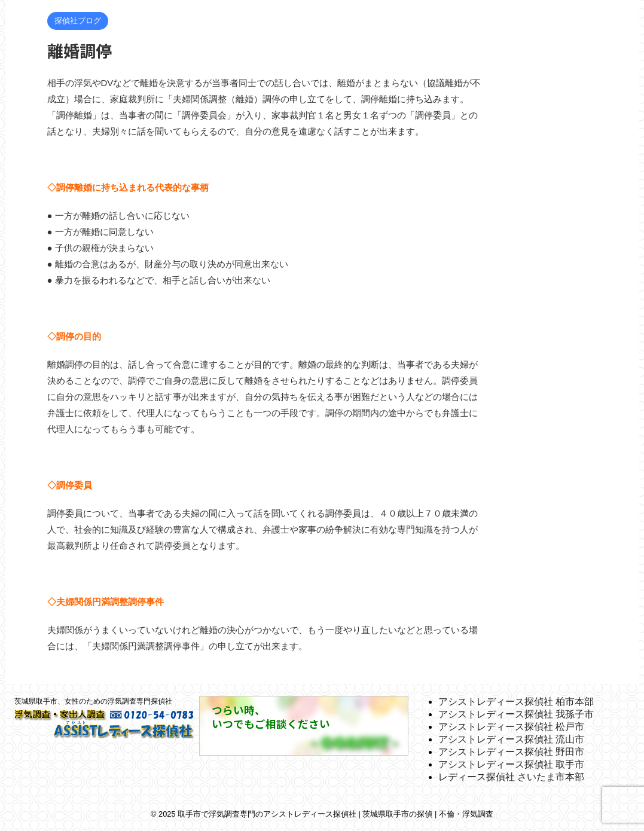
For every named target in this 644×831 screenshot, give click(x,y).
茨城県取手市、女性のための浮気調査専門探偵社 (93, 701)
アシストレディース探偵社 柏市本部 (516, 702)
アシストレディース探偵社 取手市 (511, 764)
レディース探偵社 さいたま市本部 (511, 777)
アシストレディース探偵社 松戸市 (511, 727)
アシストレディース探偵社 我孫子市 (516, 714)
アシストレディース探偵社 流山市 (511, 739)
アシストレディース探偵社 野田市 (511, 752)
